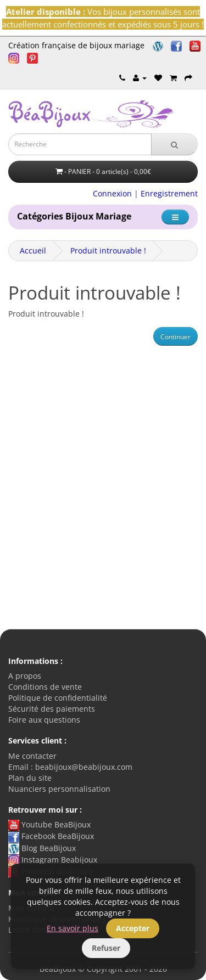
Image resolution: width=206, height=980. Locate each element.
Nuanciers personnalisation (59, 789)
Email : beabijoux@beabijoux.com (70, 767)
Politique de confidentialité (58, 698)
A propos (25, 676)
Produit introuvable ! (108, 250)
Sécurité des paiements (52, 709)
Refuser (106, 948)
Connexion (112, 193)
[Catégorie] (175, 217)
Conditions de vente (45, 687)
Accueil (33, 250)
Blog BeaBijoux (42, 848)
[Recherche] (174, 144)
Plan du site (30, 778)
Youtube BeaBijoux (49, 824)
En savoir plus (73, 928)
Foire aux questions (44, 720)
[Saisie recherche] (80, 144)
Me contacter (32, 756)
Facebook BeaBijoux (51, 836)
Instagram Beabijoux (53, 860)
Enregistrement (169, 193)
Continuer (176, 337)
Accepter (133, 928)
